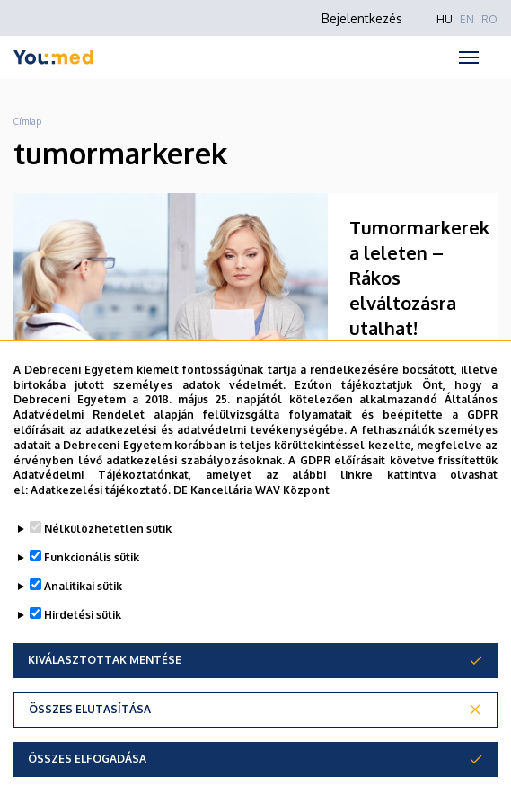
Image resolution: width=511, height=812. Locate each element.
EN (467, 19)
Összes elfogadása (87, 759)
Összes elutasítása (90, 709)
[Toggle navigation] (468, 57)
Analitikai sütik (83, 586)
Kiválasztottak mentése (105, 660)
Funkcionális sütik (92, 557)
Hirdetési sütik (83, 615)
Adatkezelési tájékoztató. (101, 490)
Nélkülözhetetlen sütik (108, 529)
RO (489, 19)
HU (445, 19)
